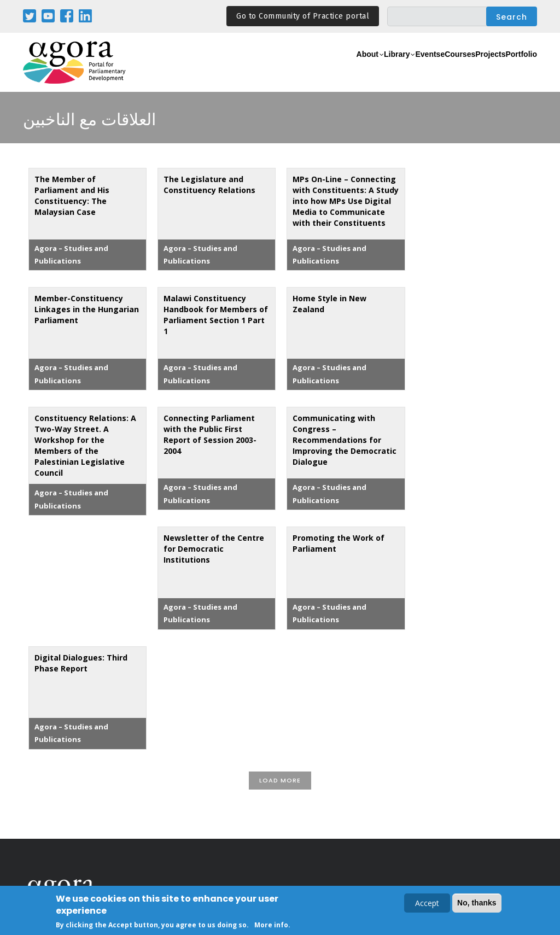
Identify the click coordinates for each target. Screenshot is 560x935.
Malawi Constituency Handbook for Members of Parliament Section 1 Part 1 (216, 315)
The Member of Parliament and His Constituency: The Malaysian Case (72, 195)
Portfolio (514, 69)
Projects (469, 69)
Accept (427, 904)
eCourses (422, 69)
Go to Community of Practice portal (303, 16)
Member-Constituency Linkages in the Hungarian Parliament (87, 309)
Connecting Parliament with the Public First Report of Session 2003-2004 (210, 434)
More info (271, 926)
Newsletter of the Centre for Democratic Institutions (214, 549)
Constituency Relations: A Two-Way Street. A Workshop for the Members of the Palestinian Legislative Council (85, 445)
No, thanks (477, 904)
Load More (280, 780)
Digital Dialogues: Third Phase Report (81, 663)
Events (378, 69)
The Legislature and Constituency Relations (209, 185)
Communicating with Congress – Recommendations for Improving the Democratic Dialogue (345, 440)
